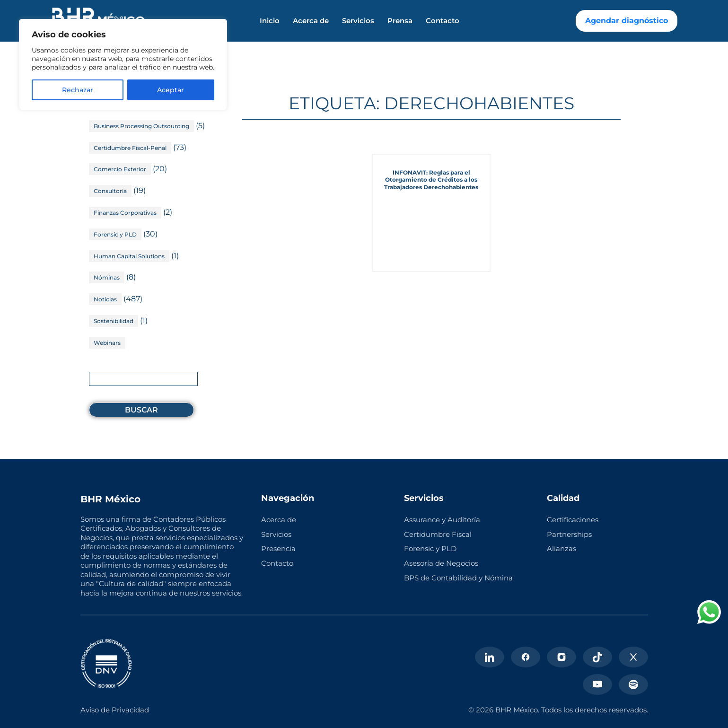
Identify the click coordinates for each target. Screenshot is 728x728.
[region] (123, 65)
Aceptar (171, 90)
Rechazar (78, 90)
